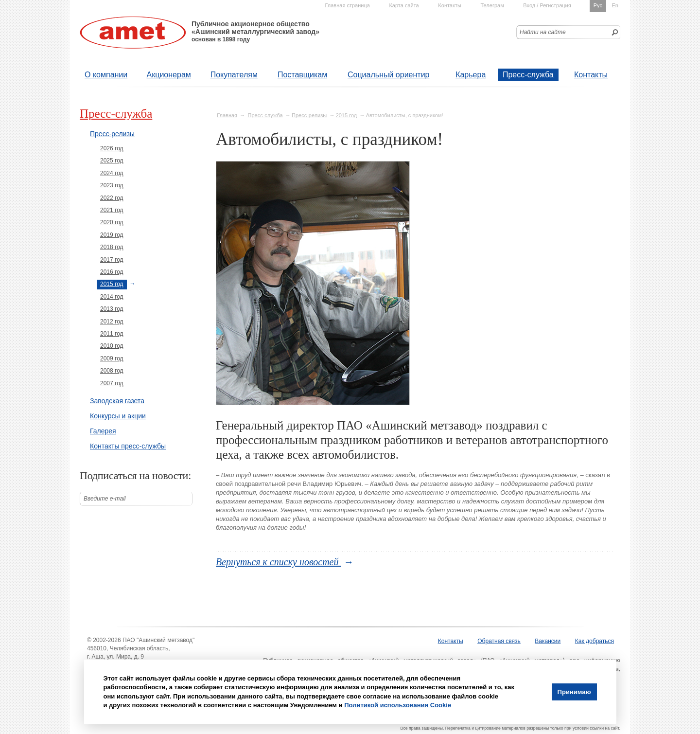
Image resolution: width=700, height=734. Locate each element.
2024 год (112, 173)
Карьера (471, 75)
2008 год (112, 371)
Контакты (591, 75)
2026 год (112, 148)
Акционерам (169, 75)
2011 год (112, 334)
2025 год (112, 161)
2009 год (112, 358)
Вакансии (548, 641)
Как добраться (595, 641)
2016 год (112, 272)
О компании (106, 75)
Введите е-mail (105, 499)
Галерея (103, 431)
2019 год (112, 235)
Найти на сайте (543, 32)
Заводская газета (117, 401)
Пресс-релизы (309, 115)
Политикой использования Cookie (398, 705)
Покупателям (234, 75)
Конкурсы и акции (118, 416)
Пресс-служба (528, 75)
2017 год (112, 260)
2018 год (112, 247)
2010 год (112, 346)
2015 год (347, 115)
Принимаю (574, 692)
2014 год (112, 297)
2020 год (112, 222)
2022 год (112, 198)
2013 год (112, 309)
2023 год (112, 185)
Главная (227, 115)
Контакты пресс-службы (128, 446)
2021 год (112, 210)
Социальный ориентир (388, 75)
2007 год (112, 383)
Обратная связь (499, 641)
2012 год (112, 322)
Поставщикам (302, 75)
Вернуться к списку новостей (279, 562)
